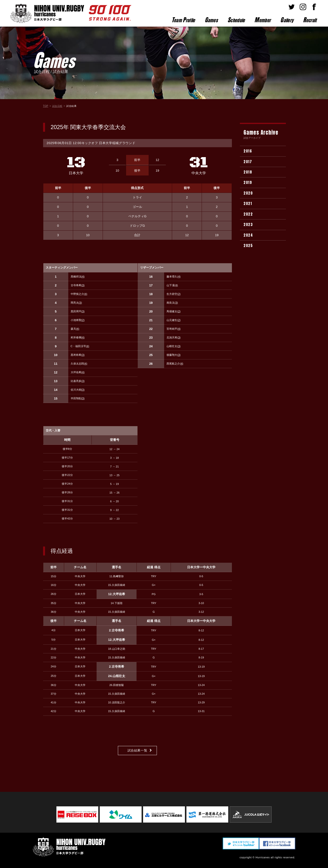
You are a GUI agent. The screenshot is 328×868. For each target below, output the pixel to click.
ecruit (310, 20)
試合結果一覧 (137, 750)
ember (263, 20)
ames (211, 20)
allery (287, 20)
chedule (236, 20)
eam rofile (183, 20)
